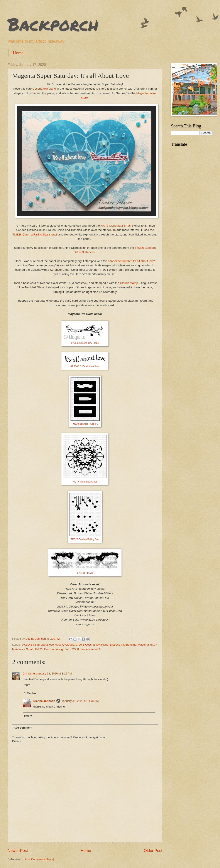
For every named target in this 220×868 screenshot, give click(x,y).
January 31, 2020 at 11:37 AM (80, 701)
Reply (26, 685)
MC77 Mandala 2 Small (116, 226)
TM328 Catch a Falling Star (85, 539)
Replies (32, 693)
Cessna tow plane (44, 89)
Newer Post (18, 851)
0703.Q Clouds (85, 573)
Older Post (153, 851)
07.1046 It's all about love (38, 645)
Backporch (53, 24)
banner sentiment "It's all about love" (132, 261)
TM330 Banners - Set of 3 (85, 424)
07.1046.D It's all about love (85, 366)
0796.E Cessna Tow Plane (85, 343)
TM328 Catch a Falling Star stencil (35, 235)
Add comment (23, 728)
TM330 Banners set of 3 (85, 649)
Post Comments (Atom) (39, 859)
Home (18, 53)
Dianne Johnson (44, 701)
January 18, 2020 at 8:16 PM (54, 674)
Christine (29, 674)
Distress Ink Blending (123, 645)
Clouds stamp (129, 283)
